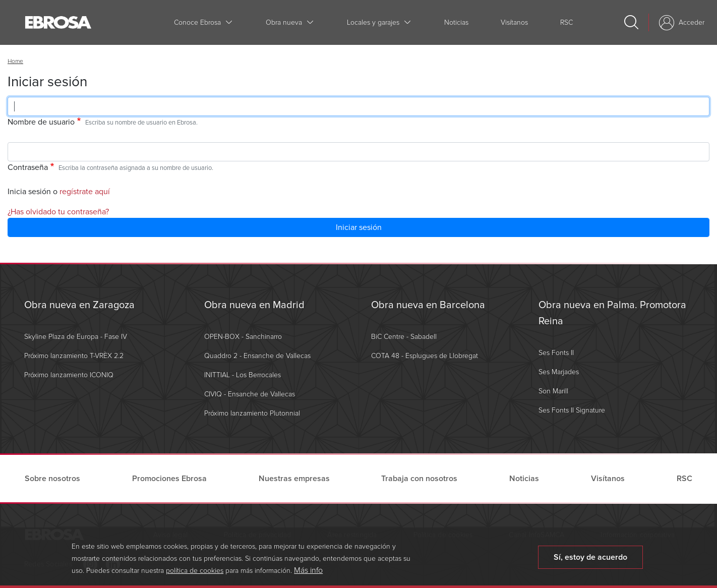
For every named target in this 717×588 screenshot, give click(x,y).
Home (15, 61)
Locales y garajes (373, 22)
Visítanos (514, 22)
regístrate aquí (85, 192)
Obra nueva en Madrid (254, 305)
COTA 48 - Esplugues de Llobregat (425, 356)
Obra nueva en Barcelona (428, 305)
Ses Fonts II (556, 353)
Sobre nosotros (52, 479)
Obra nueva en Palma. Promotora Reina (612, 313)
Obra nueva (284, 22)
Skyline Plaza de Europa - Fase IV (76, 337)
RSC (566, 22)
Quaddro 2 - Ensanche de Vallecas (257, 356)
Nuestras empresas (294, 479)
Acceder (692, 22)
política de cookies (195, 574)
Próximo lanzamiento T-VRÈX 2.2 (74, 356)
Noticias (456, 22)
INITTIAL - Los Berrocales (243, 375)
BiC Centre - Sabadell (404, 337)
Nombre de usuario (41, 122)
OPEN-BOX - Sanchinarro (243, 337)
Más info (308, 574)
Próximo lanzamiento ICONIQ (69, 375)
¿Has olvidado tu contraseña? (58, 212)
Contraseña (28, 167)
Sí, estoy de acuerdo (590, 561)
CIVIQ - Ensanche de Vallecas (250, 394)
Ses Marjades (559, 372)
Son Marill (553, 391)
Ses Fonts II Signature (572, 410)
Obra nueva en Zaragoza (79, 305)
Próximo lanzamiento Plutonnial (252, 413)
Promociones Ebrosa (169, 479)
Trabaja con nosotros (419, 479)
